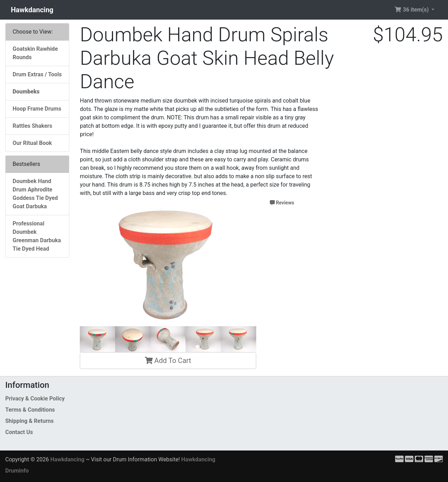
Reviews (282, 203)
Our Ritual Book (32, 143)
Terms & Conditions (30, 410)
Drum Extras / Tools (37, 74)
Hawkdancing (32, 10)
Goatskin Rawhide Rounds (35, 53)
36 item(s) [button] (412, 10)
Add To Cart (168, 361)
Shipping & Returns (29, 421)
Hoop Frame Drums (37, 109)
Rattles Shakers (32, 126)
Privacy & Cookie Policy (35, 399)
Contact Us (19, 432)
